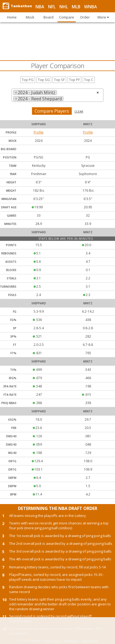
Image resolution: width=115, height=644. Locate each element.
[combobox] (57, 95)
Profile (39, 132)
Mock (12, 141)
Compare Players (52, 111)
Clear (79, 111)
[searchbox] (66, 99)
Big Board (9, 149)
